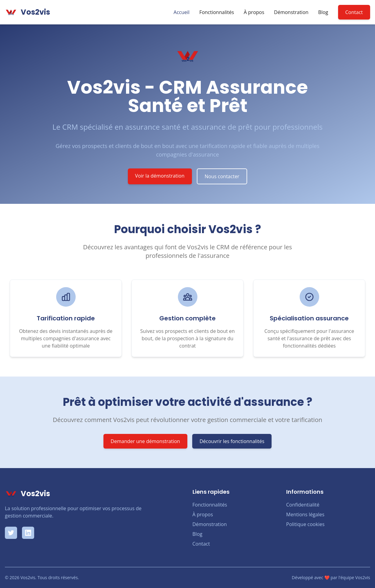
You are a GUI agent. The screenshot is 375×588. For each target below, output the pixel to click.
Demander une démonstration (145, 441)
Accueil (182, 12)
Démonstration (291, 12)
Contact (354, 12)
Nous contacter (222, 176)
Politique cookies (305, 524)
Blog (323, 12)
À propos (254, 12)
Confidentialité (303, 505)
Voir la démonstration (160, 176)
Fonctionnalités (217, 12)
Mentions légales (305, 514)
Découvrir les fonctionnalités (232, 441)
